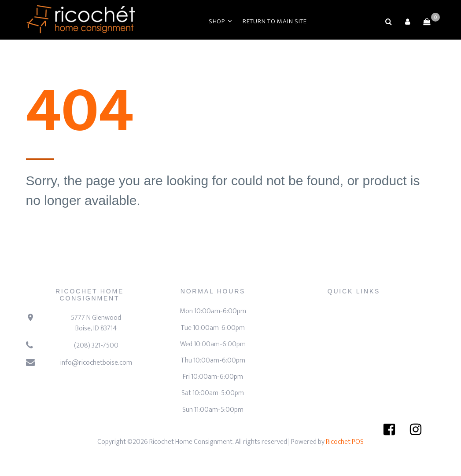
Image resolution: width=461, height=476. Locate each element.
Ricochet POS (345, 442)
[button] (408, 22)
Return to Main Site (275, 21)
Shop (217, 21)
